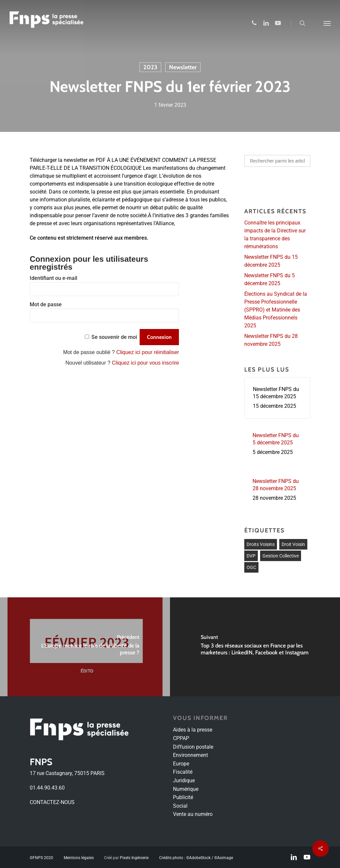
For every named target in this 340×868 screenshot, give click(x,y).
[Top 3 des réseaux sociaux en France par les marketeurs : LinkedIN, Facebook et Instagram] (255, 647)
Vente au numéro (193, 814)
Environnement (190, 755)
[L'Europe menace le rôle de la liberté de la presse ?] (85, 647)
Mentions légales (79, 858)
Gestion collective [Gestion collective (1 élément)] (281, 556)
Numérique (186, 789)
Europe (181, 764)
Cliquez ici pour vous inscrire (146, 363)
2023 (150, 68)
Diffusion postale (193, 747)
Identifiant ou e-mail (53, 278)
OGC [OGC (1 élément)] (251, 567)
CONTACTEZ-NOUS (52, 802)
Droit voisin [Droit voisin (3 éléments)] (293, 544)
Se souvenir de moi (114, 337)
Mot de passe (46, 304)
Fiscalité (183, 772)
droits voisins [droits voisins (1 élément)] (261, 544)
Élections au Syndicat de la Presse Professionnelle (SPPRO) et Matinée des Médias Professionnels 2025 (276, 310)
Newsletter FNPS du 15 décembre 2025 (271, 261)
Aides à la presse (193, 730)
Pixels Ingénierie (134, 858)
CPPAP (181, 738)
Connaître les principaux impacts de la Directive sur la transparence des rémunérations (275, 235)
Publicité (183, 797)
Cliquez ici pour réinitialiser (148, 352)
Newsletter (183, 68)
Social (180, 806)
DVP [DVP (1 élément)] (251, 556)
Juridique (184, 780)
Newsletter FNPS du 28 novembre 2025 (271, 340)
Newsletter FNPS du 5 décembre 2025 (270, 279)
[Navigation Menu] (327, 23)
